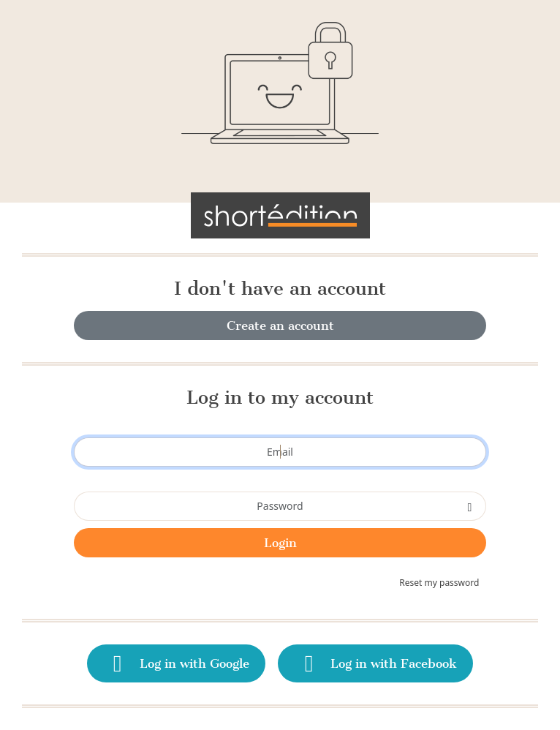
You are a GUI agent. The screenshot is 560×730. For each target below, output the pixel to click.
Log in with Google (176, 663)
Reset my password (439, 583)
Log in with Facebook (375, 663)
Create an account (280, 326)
